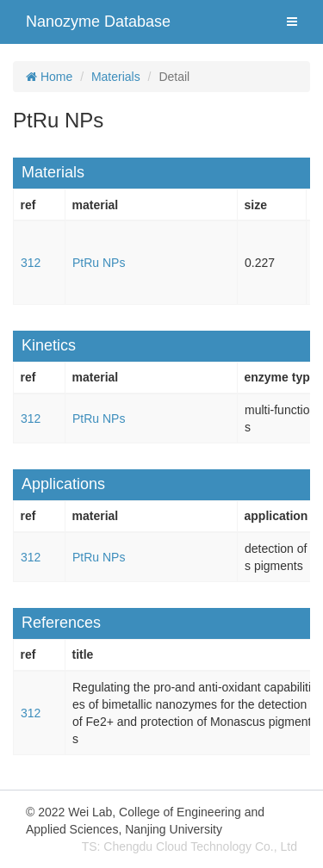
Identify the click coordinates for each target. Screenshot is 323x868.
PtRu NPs (99, 263)
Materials (116, 77)
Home (49, 77)
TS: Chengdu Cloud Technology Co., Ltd (189, 846)
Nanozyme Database (98, 22)
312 (31, 263)
